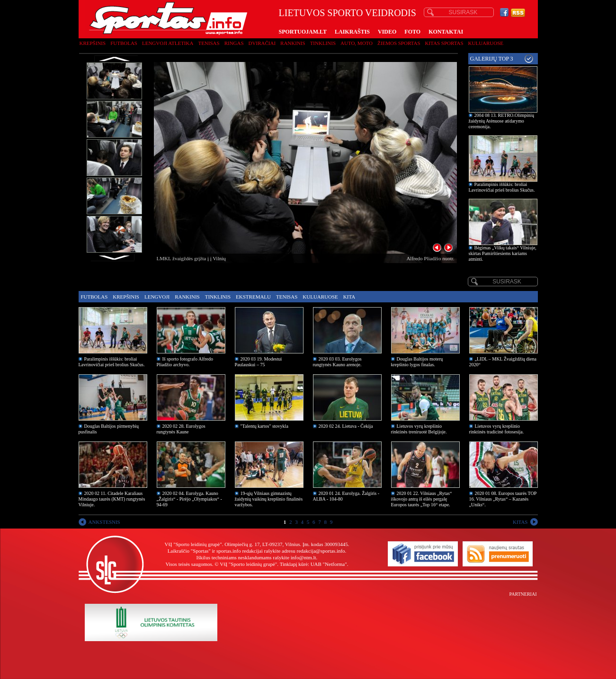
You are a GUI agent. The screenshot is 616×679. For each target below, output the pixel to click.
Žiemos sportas (399, 43)
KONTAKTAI (446, 32)
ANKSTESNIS (104, 522)
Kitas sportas (444, 43)
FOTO (412, 32)
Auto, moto (357, 43)
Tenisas (209, 43)
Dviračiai (262, 43)
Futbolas (124, 43)
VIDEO (387, 32)
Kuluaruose (486, 43)
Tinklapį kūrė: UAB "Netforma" (313, 564)
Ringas (234, 43)
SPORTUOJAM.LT (303, 32)
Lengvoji (157, 297)
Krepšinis (93, 43)
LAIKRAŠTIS (352, 32)
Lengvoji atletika (168, 43)
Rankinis (293, 43)
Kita (349, 297)
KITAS (520, 522)
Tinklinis (323, 43)
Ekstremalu (253, 297)
